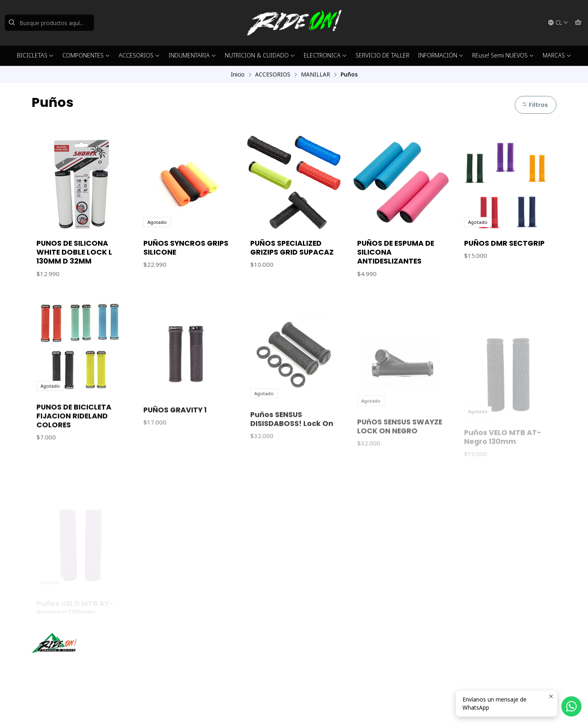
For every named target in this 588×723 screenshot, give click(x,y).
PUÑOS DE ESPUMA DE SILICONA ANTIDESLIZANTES (396, 252)
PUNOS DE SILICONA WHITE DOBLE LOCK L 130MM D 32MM (74, 252)
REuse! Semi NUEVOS (503, 55)
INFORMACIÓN (441, 55)
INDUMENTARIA (192, 55)
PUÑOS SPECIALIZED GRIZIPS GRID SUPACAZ (292, 248)
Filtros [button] (535, 105)
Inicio (238, 74)
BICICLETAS (35, 55)
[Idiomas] (558, 23)
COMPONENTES (86, 55)
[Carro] (578, 23)
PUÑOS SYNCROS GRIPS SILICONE (186, 248)
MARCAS (557, 55)
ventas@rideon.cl (326, 651)
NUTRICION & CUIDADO (260, 55)
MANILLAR (315, 74)
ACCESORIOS (139, 55)
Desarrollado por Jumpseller (149, 707)
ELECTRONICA (325, 55)
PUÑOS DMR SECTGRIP (504, 243)
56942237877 (321, 662)
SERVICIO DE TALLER (382, 55)
